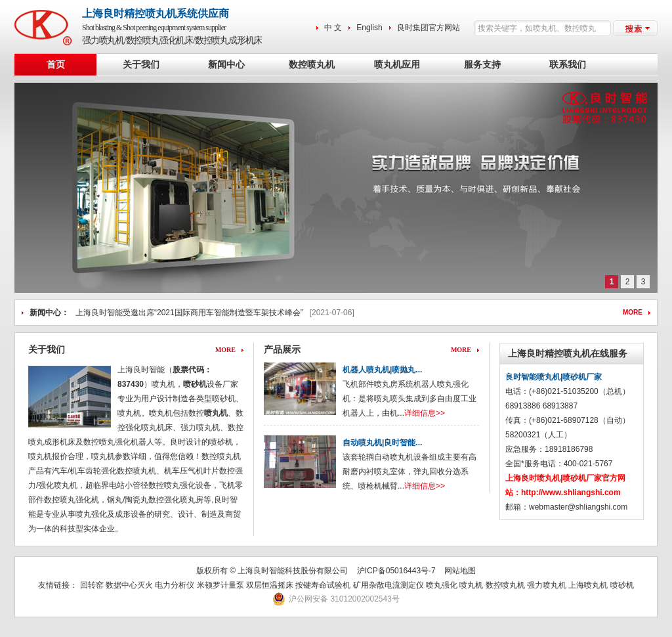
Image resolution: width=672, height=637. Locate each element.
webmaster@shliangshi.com (578, 507)
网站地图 (460, 571)
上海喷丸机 (588, 585)
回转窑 (92, 585)
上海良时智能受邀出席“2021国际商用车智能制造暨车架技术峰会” (189, 313)
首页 (56, 65)
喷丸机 (471, 585)
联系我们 (568, 65)
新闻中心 (226, 65)
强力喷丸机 (547, 585)
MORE (633, 312)
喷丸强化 (442, 585)
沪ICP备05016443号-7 (396, 571)
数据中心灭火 (129, 585)
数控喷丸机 (312, 65)
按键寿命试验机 (323, 585)
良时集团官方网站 (429, 28)
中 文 (333, 28)
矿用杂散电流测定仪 (388, 585)
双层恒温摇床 (271, 585)
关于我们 (141, 65)
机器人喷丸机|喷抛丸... (382, 370)
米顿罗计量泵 (220, 585)
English (369, 28)
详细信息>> (425, 413)
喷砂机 (195, 384)
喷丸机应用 (397, 65)
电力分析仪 (175, 585)
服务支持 (482, 65)
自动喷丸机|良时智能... (382, 443)
